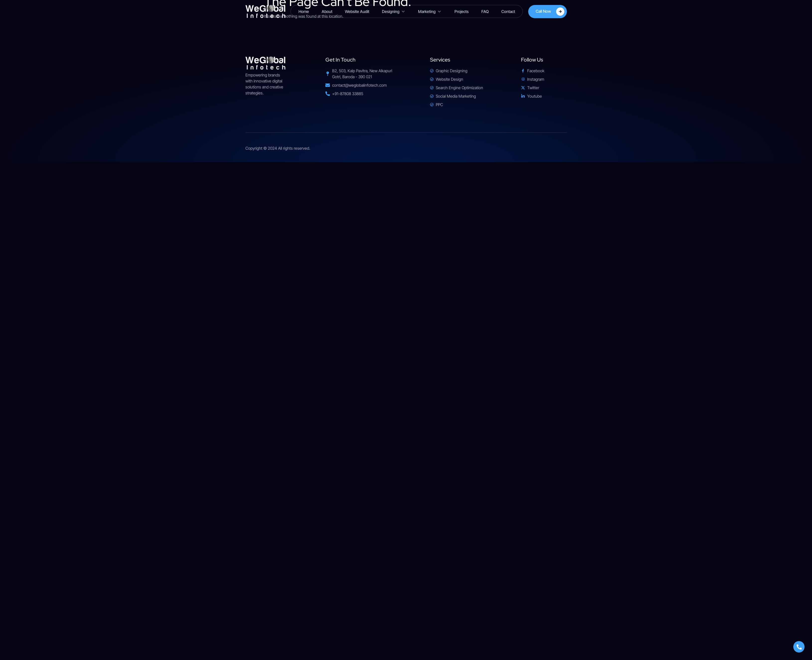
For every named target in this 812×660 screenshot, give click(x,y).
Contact (508, 11)
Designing (394, 12)
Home (304, 11)
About (327, 11)
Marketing (430, 12)
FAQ (485, 11)
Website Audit (357, 11)
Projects (461, 11)
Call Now (550, 12)
